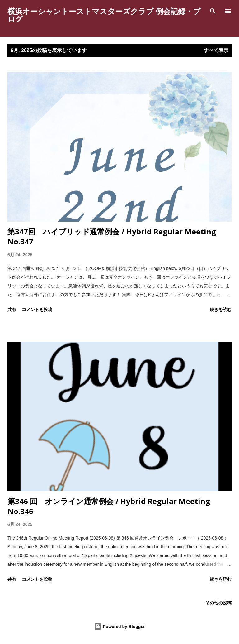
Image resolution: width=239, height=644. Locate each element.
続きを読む (221, 309)
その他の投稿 (218, 603)
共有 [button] (12, 309)
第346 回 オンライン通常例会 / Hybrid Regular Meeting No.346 (109, 506)
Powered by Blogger (119, 627)
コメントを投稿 (37, 309)
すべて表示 (216, 50)
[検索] (213, 11)
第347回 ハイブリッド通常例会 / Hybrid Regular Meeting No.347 (112, 236)
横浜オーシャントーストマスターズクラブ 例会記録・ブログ (104, 15)
